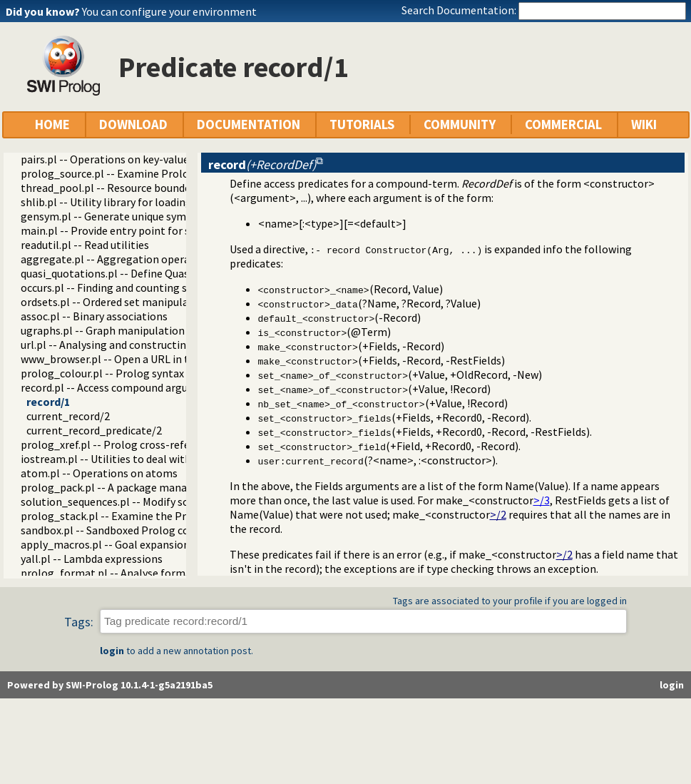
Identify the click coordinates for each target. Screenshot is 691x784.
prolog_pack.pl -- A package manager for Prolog (139, 487)
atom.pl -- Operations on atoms (99, 473)
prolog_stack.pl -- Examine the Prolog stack (129, 516)
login (112, 651)
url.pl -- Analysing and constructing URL (118, 345)
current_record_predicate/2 (94, 430)
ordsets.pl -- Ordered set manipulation (115, 302)
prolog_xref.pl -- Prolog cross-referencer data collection (159, 444)
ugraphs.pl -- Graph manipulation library (120, 330)
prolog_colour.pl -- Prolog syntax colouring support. (149, 373)
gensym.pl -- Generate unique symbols (114, 216)
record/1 (48, 402)
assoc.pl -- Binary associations (94, 316)
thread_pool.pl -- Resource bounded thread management (160, 188)
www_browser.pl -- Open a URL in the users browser (146, 359)
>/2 (498, 514)
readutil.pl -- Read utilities (85, 245)
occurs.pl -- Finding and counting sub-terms (127, 287)
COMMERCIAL (563, 124)
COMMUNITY (460, 124)
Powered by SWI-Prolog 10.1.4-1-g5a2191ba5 (110, 685)
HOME (52, 124)
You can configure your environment (169, 11)
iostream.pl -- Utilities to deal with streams (127, 459)
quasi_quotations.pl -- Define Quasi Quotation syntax (150, 273)
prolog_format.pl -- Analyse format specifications (144, 573)
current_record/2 (68, 416)
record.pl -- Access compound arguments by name (142, 387)
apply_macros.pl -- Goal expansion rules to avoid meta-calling (172, 544)
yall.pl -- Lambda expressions (92, 559)
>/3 (542, 500)
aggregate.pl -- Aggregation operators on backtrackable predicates (186, 259)
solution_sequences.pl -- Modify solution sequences (146, 502)
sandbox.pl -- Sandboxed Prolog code (111, 530)
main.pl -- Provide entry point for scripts (119, 230)
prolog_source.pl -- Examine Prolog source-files (138, 173)
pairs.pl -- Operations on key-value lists (117, 159)
